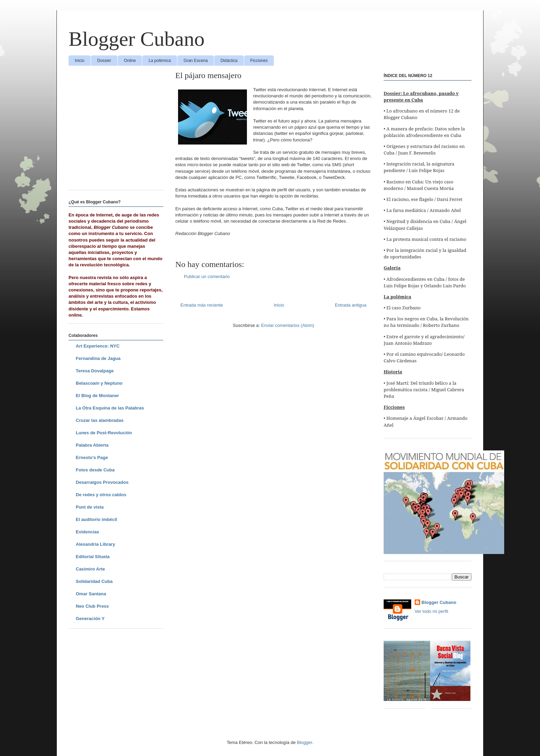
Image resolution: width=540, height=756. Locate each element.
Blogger (304, 742)
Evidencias (87, 532)
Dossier (104, 61)
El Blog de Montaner (97, 396)
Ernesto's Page (92, 457)
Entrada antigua (351, 305)
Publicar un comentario (207, 276)
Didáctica (229, 61)
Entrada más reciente (202, 305)
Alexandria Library (95, 544)
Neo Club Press (92, 606)
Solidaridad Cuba (94, 581)
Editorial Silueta (93, 557)
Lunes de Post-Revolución (104, 433)
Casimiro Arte (90, 569)
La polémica (160, 61)
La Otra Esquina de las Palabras (110, 408)
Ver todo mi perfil (432, 611)
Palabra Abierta (92, 445)
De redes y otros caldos (101, 495)
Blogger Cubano (137, 39)
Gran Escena (196, 61)
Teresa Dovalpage (95, 371)
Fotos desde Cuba (95, 470)
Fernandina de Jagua (98, 358)
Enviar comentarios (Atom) (288, 325)
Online (130, 61)
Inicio (80, 61)
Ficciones (259, 61)
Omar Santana (91, 594)
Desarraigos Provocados (102, 482)
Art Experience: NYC (98, 346)
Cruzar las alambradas (100, 420)
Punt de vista (90, 507)
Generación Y (90, 619)
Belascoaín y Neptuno (99, 383)
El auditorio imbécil (96, 519)
